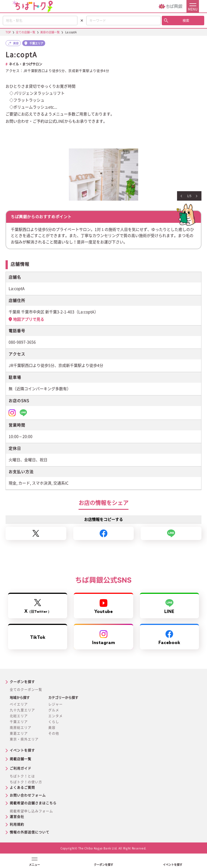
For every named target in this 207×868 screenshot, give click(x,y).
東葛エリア (19, 733)
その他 (54, 733)
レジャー (55, 704)
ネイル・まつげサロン (26, 64)
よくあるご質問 (22, 788)
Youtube (103, 607)
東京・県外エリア (24, 739)
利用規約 (17, 824)
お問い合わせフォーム (28, 795)
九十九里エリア (22, 710)
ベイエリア (19, 704)
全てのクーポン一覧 (26, 690)
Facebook (169, 638)
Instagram (104, 638)
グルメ (54, 710)
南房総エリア (21, 728)
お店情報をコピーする (103, 519)
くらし (54, 722)
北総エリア (19, 716)
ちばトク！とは (22, 776)
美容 (52, 728)
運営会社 (17, 817)
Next (197, 196)
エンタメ (55, 716)
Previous (181, 196)
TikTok (38, 638)
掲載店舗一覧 (21, 759)
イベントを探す (22, 750)
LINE (169, 607)
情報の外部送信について (30, 832)
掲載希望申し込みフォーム (31, 811)
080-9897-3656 (22, 342)
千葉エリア (19, 722)
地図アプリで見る (29, 319)
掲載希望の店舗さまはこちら (33, 803)
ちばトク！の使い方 (26, 782)
